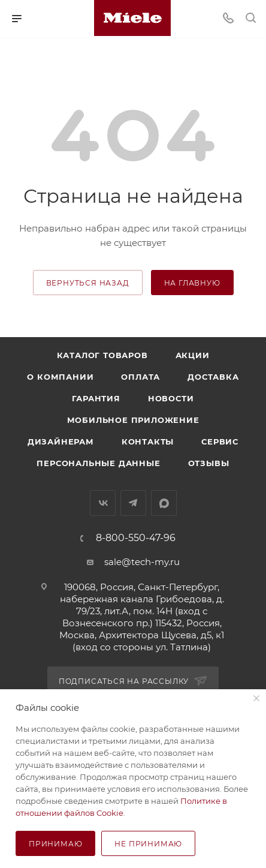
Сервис (220, 441)
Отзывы (209, 463)
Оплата (140, 377)
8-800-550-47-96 (136, 538)
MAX (164, 503)
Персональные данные (98, 463)
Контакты (148, 441)
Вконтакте (103, 503)
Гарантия (96, 398)
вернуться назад (88, 283)
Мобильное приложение (133, 420)
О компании (60, 377)
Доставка (213, 377)
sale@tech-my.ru (142, 562)
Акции (193, 355)
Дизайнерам (61, 441)
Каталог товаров (102, 355)
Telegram (133, 503)
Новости (171, 398)
